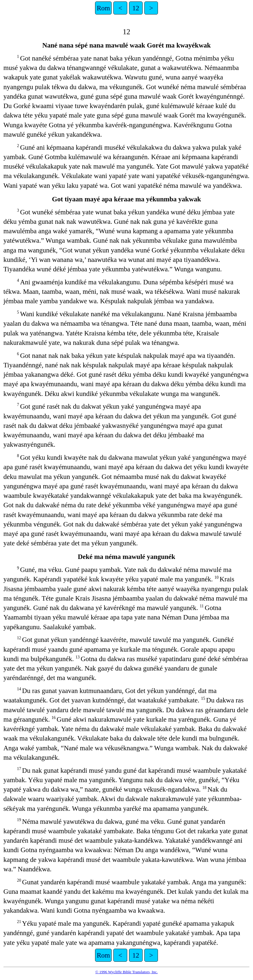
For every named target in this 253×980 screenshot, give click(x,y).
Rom (103, 8)
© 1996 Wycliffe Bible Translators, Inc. (126, 972)
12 (136, 8)
